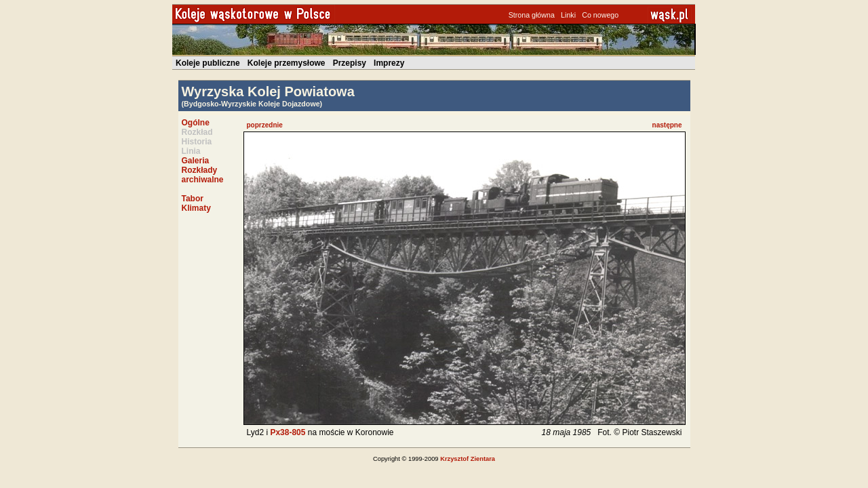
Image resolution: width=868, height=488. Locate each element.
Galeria (196, 161)
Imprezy (389, 63)
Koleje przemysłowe (287, 63)
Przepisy (350, 63)
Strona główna (532, 15)
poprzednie (265, 125)
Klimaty (196, 208)
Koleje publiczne (208, 63)
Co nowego (600, 15)
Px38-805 (288, 432)
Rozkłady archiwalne (203, 175)
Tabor (193, 199)
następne (667, 125)
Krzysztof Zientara (468, 459)
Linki (568, 15)
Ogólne (196, 123)
